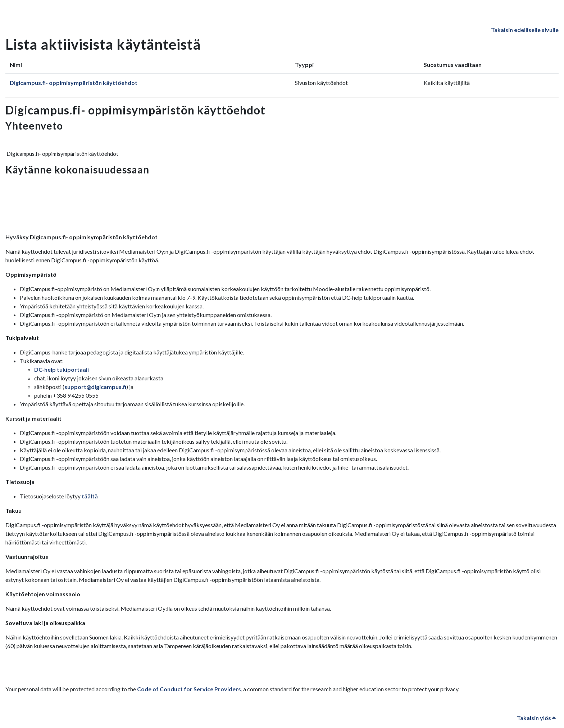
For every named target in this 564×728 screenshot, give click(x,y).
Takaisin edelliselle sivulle (525, 30)
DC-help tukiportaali (62, 369)
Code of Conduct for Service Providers (189, 689)
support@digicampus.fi (95, 387)
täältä (90, 496)
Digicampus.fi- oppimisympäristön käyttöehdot (74, 83)
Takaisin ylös (536, 718)
